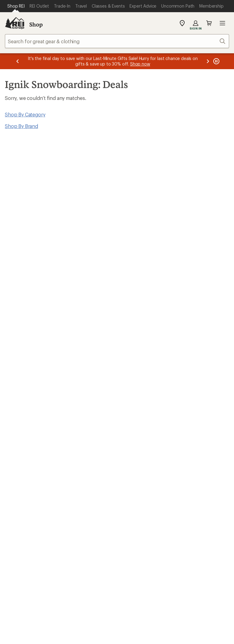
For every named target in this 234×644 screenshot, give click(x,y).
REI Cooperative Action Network (41, 345)
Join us (129, 297)
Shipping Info (78, 417)
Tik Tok (146, 569)
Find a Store (107, 516)
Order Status (76, 382)
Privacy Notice (137, 613)
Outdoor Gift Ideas (140, 382)
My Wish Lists (20, 400)
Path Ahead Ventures (86, 479)
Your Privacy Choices (88, 614)
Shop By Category (25, 114)
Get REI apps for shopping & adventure (68, 560)
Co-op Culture (135, 453)
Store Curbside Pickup (87, 408)
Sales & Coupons (196, 382)
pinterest (175, 569)
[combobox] (117, 41)
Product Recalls (108, 622)
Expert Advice (78, 452)
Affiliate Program (138, 471)
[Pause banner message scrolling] (216, 61)
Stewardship (191, 488)
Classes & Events (81, 461)
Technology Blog (196, 479)
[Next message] (208, 61)
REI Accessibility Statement (117, 630)
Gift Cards (131, 391)
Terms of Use (39, 613)
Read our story (21, 282)
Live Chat (187, 516)
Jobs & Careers (136, 444)
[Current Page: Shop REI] (16, 6)
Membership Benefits (29, 409)
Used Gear (16, 470)
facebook (160, 569)
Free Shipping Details (200, 391)
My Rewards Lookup (28, 391)
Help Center (24, 516)
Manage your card (160, 345)
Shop (36, 24)
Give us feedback (102, 162)
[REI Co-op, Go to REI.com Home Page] (15, 23)
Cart (209, 23)
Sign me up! (176, 216)
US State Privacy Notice (185, 613)
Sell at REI (130, 462)
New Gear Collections (29, 461)
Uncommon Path (81, 470)
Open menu (222, 23)
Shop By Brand (21, 126)
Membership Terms (205, 622)
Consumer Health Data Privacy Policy (46, 622)
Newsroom (189, 470)
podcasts (205, 569)
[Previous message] (18, 61)
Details (156, 191)
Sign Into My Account (29, 382)
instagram (131, 569)
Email (46, 204)
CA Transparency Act (155, 622)
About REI (188, 444)
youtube (190, 569)
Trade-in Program (24, 479)
